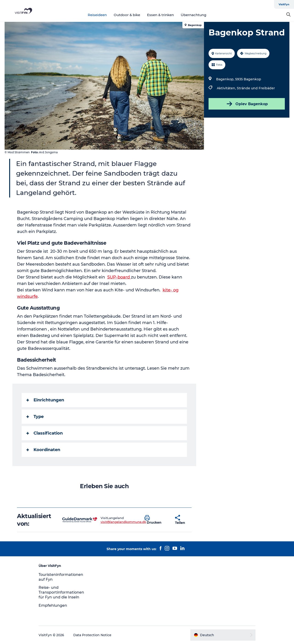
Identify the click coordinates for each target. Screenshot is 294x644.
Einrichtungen (45, 400)
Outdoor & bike (127, 15)
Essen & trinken (160, 15)
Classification (45, 433)
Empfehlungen (53, 605)
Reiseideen (97, 15)
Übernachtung (194, 15)
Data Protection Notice (92, 635)
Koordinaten (43, 450)
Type (35, 417)
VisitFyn (284, 4)
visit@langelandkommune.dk (123, 522)
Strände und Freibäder (256, 88)
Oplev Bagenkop (247, 104)
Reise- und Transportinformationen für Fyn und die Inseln (61, 592)
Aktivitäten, (227, 88)
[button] (156, 520)
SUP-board (119, 277)
